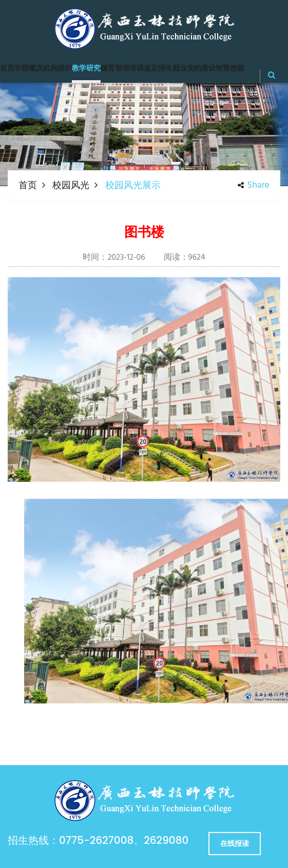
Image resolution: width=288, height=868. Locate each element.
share (254, 186)
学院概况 (29, 69)
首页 (7, 69)
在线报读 (235, 843)
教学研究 (86, 69)
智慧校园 (230, 69)
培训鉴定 (144, 69)
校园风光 (71, 186)
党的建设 (201, 69)
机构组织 (57, 69)
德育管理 (115, 69)
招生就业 (172, 69)
